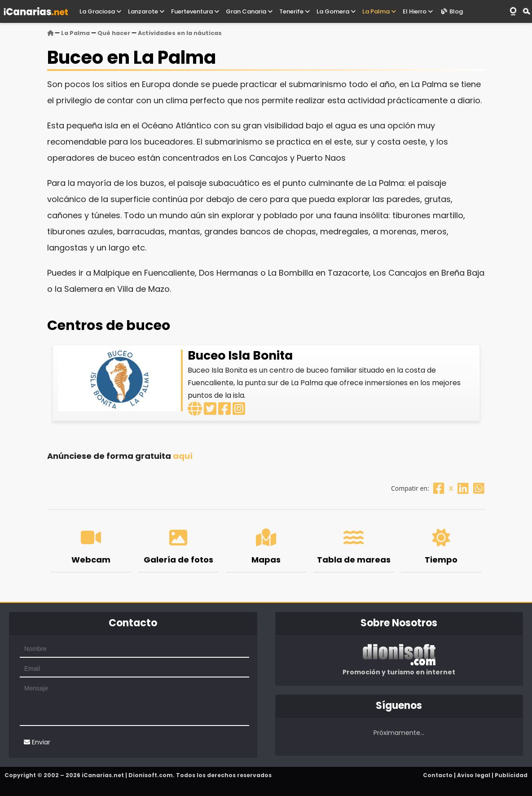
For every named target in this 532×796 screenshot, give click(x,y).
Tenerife (295, 11)
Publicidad (511, 775)
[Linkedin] (463, 488)
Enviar (37, 742)
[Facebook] (439, 488)
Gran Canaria (249, 11)
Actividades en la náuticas (180, 33)
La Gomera (336, 11)
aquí (183, 456)
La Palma (379, 11)
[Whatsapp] (479, 488)
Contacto (438, 775)
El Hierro (418, 11)
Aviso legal (474, 775)
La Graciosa (100, 11)
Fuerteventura (195, 11)
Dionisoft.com (151, 775)
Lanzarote (146, 11)
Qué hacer (114, 33)
